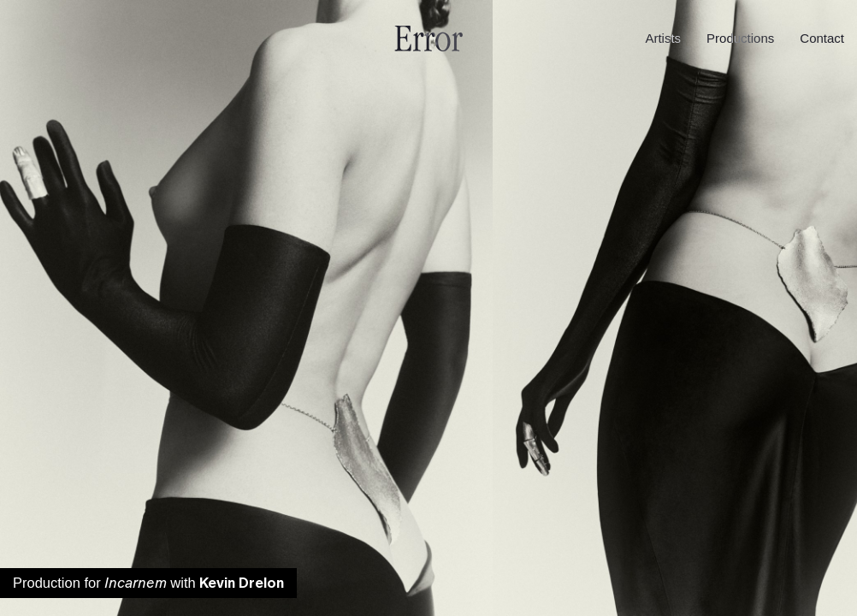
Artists (663, 38)
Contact (822, 38)
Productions (740, 38)
